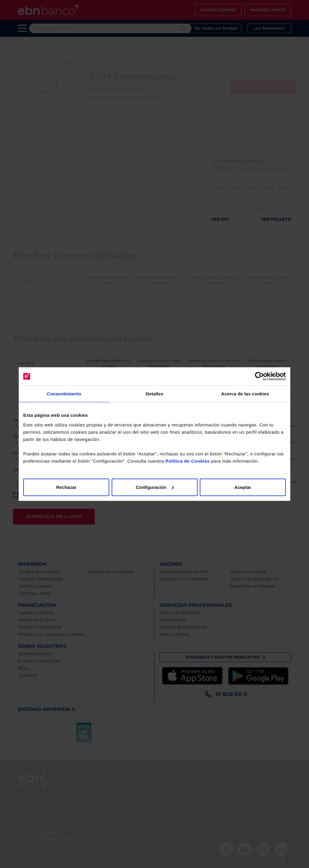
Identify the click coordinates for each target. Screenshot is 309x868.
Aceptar (243, 487)
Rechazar (66, 487)
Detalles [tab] (154, 394)
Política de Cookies (188, 461)
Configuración (155, 487)
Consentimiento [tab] (64, 394)
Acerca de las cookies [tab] (245, 394)
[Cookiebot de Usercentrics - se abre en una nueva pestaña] (259, 376)
